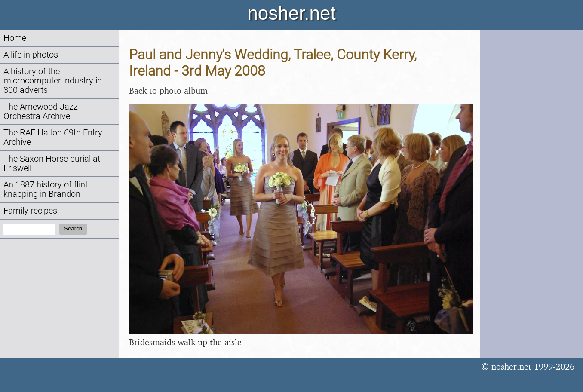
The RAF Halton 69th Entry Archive (53, 137)
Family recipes (30, 211)
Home (15, 38)
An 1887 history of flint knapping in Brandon (46, 189)
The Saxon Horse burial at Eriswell (52, 164)
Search (73, 228)
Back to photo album (168, 90)
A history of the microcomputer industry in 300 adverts (53, 81)
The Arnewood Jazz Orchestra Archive (41, 112)
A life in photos (31, 55)
